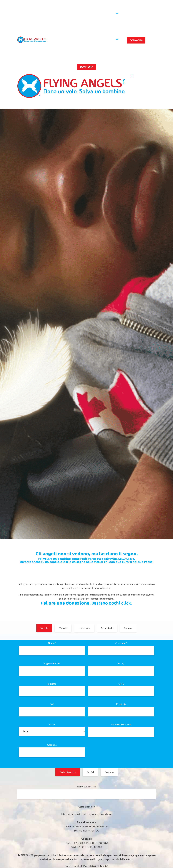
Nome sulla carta (86, 787)
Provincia (121, 704)
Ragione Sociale (52, 663)
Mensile (63, 628)
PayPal (90, 772)
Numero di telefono (121, 724)
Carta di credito (68, 772)
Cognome (121, 643)
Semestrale (107, 628)
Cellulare (52, 745)
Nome (52, 643)
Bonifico (109, 772)
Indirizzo (52, 684)
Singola (44, 628)
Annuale (128, 628)
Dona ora (136, 40)
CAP (52, 704)
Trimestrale (84, 628)
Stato (52, 724)
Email (121, 663)
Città (121, 684)
